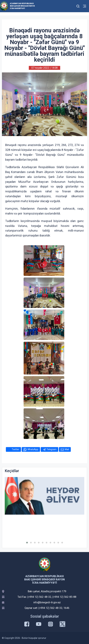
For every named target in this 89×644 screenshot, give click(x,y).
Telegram (51, 449)
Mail (67, 449)
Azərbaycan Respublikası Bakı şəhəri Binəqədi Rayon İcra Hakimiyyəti (22, 6)
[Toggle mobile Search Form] (78, 6)
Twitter (15, 449)
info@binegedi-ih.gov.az (47, 602)
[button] (27, 543)
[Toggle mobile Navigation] (85, 6)
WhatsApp (33, 449)
